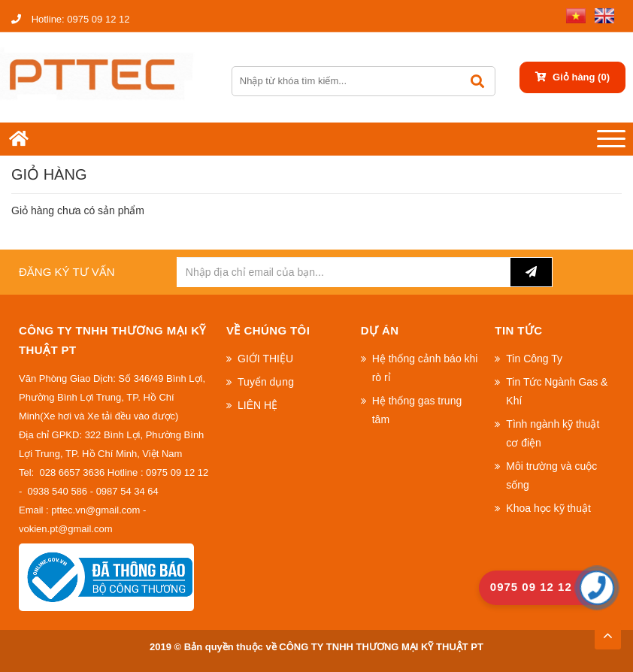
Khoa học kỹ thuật (548, 508)
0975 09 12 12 (70, 19)
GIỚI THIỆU (265, 359)
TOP (607, 631)
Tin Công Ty (534, 359)
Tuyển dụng (266, 382)
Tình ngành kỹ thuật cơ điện (553, 433)
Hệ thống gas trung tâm (417, 410)
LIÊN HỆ (257, 405)
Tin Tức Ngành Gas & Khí (557, 391)
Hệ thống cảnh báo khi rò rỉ (425, 368)
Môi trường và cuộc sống (551, 475)
